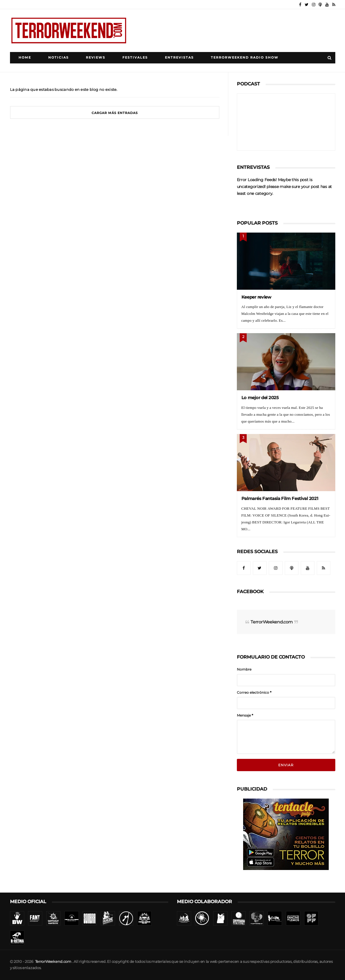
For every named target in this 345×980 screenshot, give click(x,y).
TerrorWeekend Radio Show (245, 58)
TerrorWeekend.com (272, 622)
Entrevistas (179, 58)
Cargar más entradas (115, 113)
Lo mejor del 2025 (260, 398)
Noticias (58, 58)
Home (25, 58)
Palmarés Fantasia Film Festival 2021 (280, 498)
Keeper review (256, 297)
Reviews (96, 58)
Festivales (135, 58)
